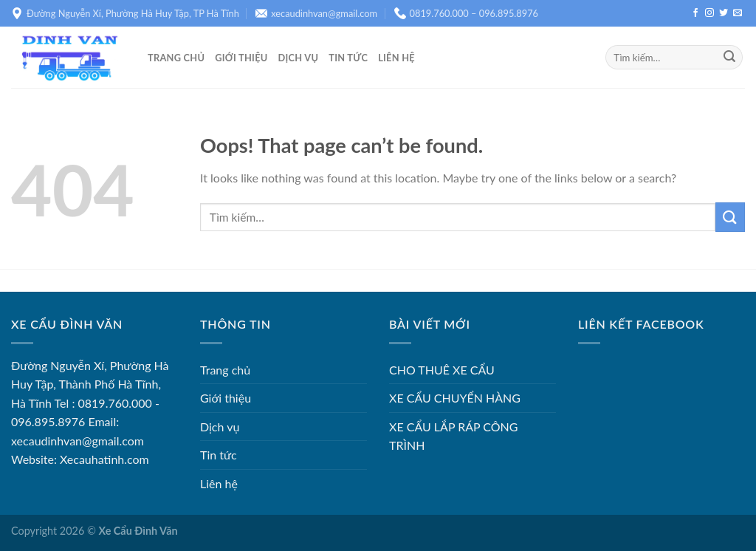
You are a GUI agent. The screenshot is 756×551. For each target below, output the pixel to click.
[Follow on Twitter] (724, 13)
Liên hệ (396, 58)
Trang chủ (176, 58)
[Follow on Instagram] (709, 13)
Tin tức (348, 58)
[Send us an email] (738, 13)
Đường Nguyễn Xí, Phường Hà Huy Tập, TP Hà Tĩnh (125, 13)
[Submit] (729, 58)
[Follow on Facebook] (695, 13)
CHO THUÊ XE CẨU (442, 370)
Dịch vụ (299, 58)
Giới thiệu (241, 58)
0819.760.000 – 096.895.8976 (467, 13)
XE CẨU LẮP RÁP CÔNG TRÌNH (453, 436)
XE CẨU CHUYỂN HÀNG (455, 398)
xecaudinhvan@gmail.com (316, 13)
